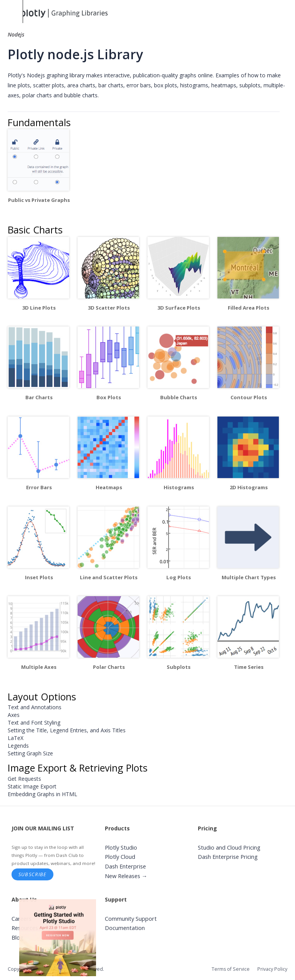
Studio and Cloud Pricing (229, 847)
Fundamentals (39, 122)
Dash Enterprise (125, 866)
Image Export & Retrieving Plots (78, 768)
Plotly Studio (121, 847)
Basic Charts (35, 230)
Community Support (131, 919)
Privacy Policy (272, 969)
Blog (17, 937)
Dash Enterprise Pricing (228, 857)
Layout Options (42, 697)
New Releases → (126, 876)
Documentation (125, 928)
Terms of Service (231, 969)
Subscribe (33, 874)
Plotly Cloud (120, 857)
